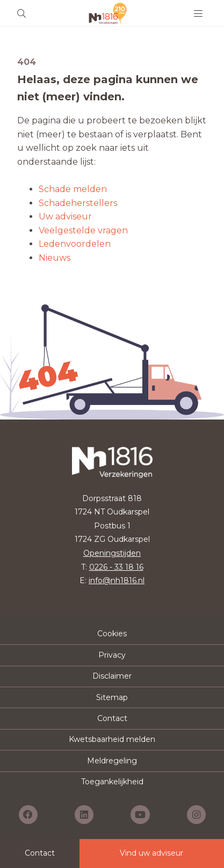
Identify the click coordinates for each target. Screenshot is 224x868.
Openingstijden (112, 553)
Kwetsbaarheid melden (112, 739)
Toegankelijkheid (112, 782)
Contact (112, 718)
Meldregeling (112, 761)
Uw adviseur (65, 216)
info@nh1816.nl (117, 580)
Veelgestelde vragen (83, 230)
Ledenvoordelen (75, 244)
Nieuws (55, 258)
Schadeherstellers (78, 203)
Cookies (112, 634)
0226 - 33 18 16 (116, 567)
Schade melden (73, 189)
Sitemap (112, 697)
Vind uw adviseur (151, 853)
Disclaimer (112, 676)
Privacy (112, 655)
